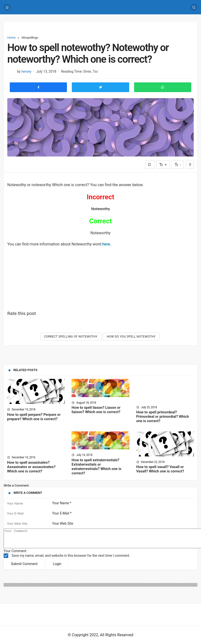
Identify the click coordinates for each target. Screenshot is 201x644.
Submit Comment (24, 567)
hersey (26, 71)
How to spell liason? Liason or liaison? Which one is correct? (96, 410)
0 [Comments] (190, 165)
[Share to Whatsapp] (163, 87)
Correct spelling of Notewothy (71, 337)
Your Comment (15, 555)
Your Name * (62, 503)
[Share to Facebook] (38, 87)
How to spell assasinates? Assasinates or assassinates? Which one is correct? (31, 467)
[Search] (194, 7)
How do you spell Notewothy (131, 337)
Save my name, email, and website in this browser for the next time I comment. (71, 559)
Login (57, 567)
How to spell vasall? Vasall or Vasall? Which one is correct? (160, 469)
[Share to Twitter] (100, 87)
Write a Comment (16, 485)
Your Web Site (63, 523)
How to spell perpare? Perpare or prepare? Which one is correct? (34, 417)
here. (107, 244)
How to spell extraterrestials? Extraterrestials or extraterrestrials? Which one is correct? (96, 467)
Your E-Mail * (62, 513)
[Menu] (7, 7)
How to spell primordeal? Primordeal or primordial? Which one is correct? (163, 417)
